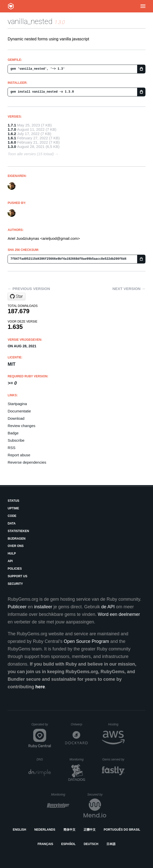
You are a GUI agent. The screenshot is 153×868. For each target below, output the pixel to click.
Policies (15, 569)
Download (16, 418)
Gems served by (113, 759)
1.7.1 (12, 125)
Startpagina (17, 404)
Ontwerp (79, 724)
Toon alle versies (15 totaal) (31, 154)
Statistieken (18, 531)
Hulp (12, 554)
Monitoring (79, 759)
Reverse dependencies (27, 462)
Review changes (21, 426)
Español (68, 844)
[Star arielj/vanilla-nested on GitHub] (16, 297)
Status (13, 501)
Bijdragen (16, 539)
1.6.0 (12, 142)
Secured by (97, 795)
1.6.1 (12, 138)
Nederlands (45, 830)
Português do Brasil (122, 830)
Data (12, 523)
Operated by (41, 726)
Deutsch (91, 844)
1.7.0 (12, 129)
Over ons (15, 546)
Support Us (17, 576)
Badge (13, 433)
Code (12, 516)
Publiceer (17, 607)
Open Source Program (86, 641)
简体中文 (69, 830)
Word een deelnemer (119, 614)
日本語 (111, 844)
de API (108, 607)
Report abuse (19, 455)
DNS (44, 759)
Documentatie (19, 411)
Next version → (129, 289)
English (20, 830)
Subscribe (16, 440)
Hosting (116, 724)
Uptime (13, 508)
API (10, 561)
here (40, 687)
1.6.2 (12, 134)
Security (15, 584)
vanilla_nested (30, 21)
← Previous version (29, 289)
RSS (11, 448)
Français (45, 844)
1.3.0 (12, 147)
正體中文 (90, 830)
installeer (43, 607)
